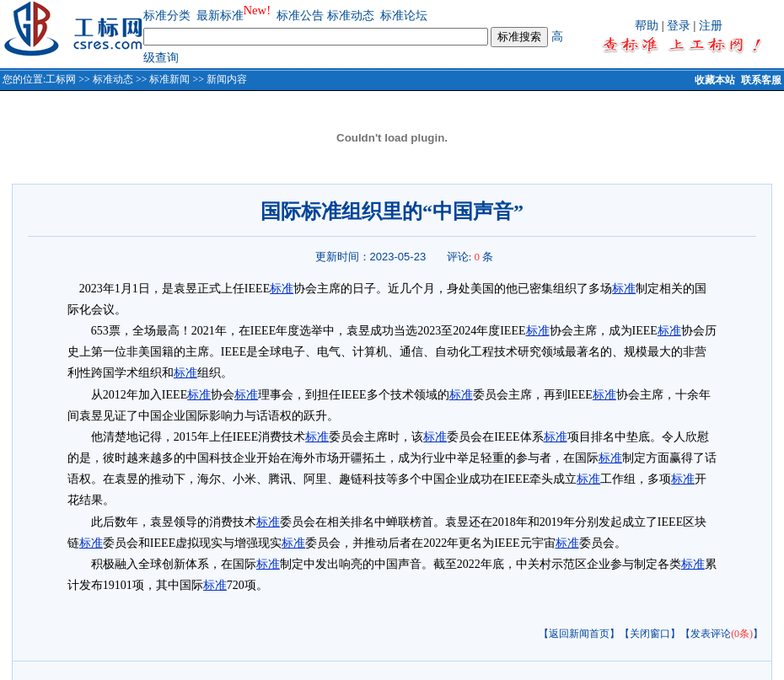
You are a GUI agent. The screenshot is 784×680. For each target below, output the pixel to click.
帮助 (647, 26)
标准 (282, 289)
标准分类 (167, 16)
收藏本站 (715, 80)
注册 (711, 26)
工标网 (61, 79)
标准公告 (300, 16)
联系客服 (761, 80)
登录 (679, 26)
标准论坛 (404, 16)
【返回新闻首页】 (579, 634)
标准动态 (351, 16)
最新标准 (220, 16)
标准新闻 (169, 79)
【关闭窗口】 (650, 634)
